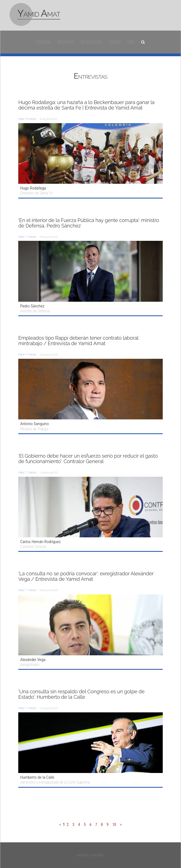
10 (114, 825)
